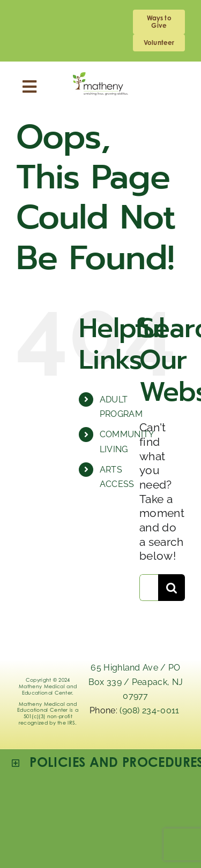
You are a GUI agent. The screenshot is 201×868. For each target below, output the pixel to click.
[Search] (172, 588)
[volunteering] (159, 43)
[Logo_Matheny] (100, 78)
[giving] (159, 22)
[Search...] (149, 588)
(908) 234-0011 (151, 710)
